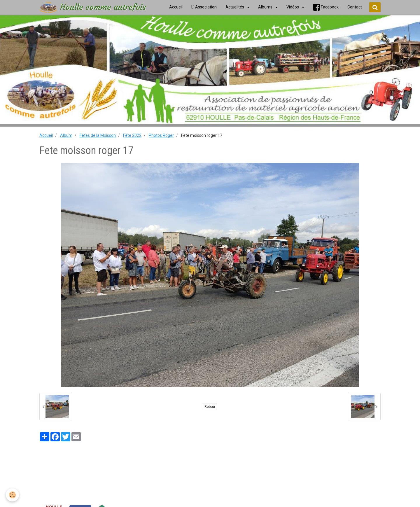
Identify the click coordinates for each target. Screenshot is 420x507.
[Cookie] (12, 495)
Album (66, 135)
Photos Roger (161, 135)
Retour (210, 407)
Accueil (46, 135)
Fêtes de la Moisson (98, 135)
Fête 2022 (132, 135)
